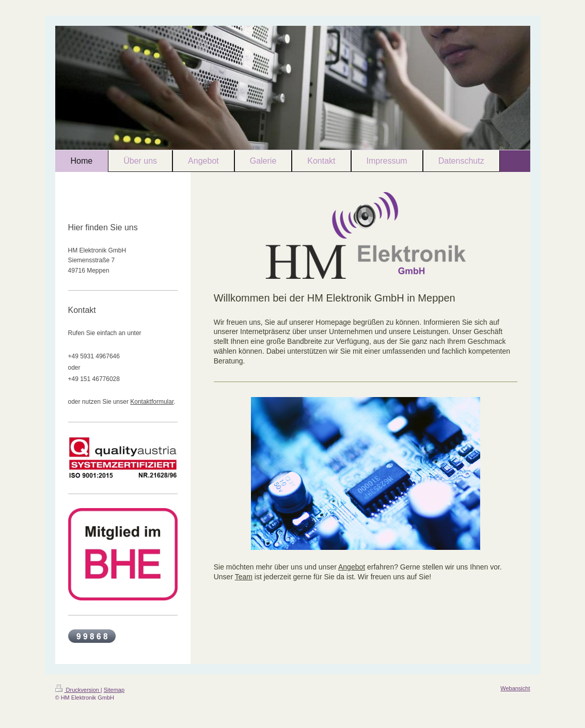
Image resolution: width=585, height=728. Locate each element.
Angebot (352, 567)
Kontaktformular (152, 402)
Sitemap (114, 690)
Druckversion (78, 690)
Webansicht (515, 688)
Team (244, 577)
